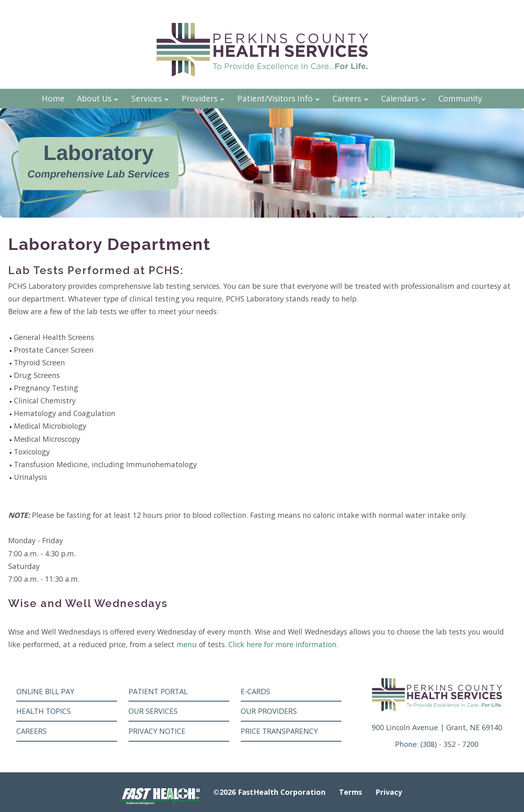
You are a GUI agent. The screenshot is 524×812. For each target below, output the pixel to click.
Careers (351, 98)
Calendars (404, 98)
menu (187, 644)
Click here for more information (282, 644)
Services (150, 98)
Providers (203, 98)
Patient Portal (158, 691)
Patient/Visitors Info (279, 98)
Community (460, 98)
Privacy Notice (157, 731)
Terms (350, 792)
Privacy (389, 792)
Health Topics (44, 711)
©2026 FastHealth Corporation (269, 792)
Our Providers (269, 711)
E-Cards (255, 691)
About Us (98, 98)
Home (53, 98)
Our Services (153, 711)
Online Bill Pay (45, 691)
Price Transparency (279, 731)
